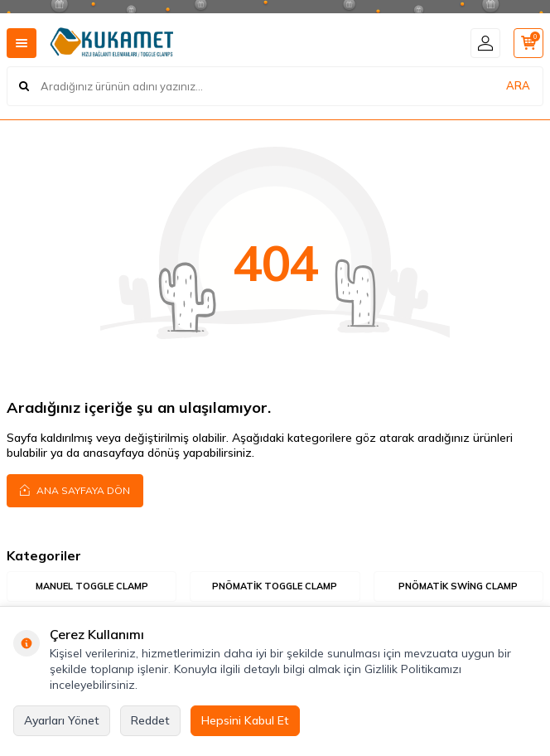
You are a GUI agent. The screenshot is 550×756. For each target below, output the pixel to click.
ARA (518, 85)
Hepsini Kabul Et (245, 720)
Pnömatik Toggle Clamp (275, 586)
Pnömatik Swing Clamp (458, 586)
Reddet (150, 720)
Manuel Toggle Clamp (92, 586)
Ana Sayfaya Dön (75, 490)
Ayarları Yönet (62, 720)
